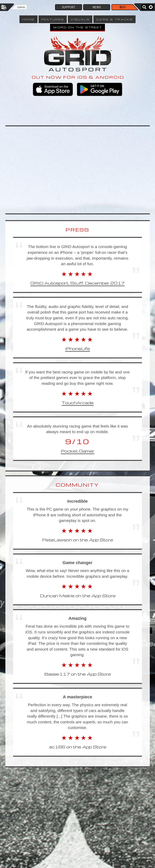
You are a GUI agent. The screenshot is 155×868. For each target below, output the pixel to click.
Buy (123, 7)
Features (53, 19)
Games (21, 7)
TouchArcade (78, 403)
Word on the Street (77, 27)
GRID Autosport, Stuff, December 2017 (77, 283)
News (97, 7)
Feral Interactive (4, 7)
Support (69, 7)
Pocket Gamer (78, 451)
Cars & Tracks (114, 19)
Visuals (80, 19)
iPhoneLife (78, 348)
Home (29, 19)
